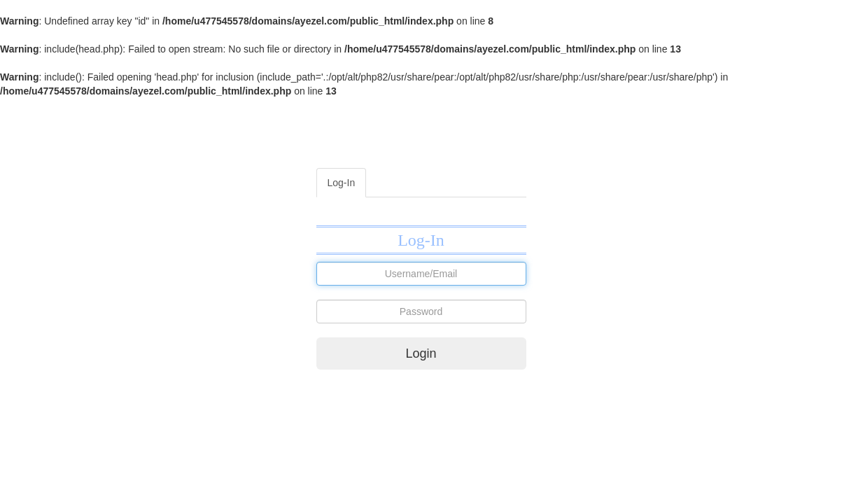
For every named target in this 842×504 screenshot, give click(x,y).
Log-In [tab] (342, 183)
